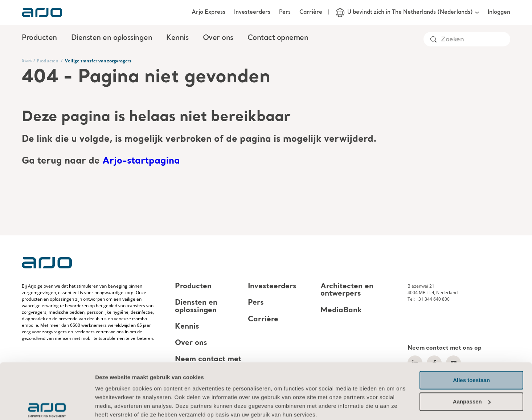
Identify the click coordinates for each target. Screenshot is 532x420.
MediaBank (341, 310)
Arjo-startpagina (141, 161)
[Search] (475, 40)
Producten (48, 61)
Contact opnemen (278, 38)
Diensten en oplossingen (196, 307)
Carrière (311, 12)
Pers (285, 12)
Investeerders (252, 12)
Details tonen (112, 406)
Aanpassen (472, 364)
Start (27, 60)
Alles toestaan (471, 343)
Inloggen (499, 12)
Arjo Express (208, 12)
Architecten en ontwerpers (347, 290)
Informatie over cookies (128, 386)
